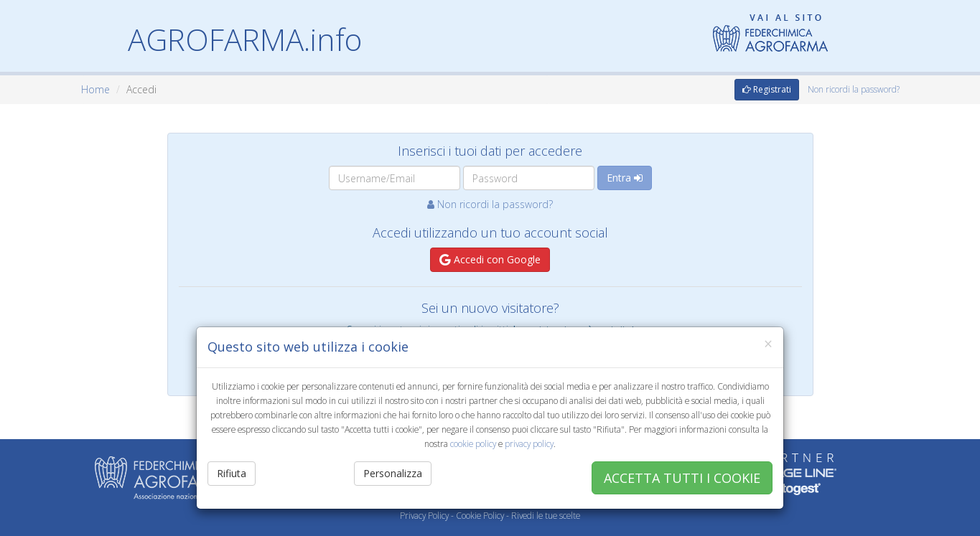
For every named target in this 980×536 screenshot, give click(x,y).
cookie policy (473, 443)
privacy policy (529, 443)
